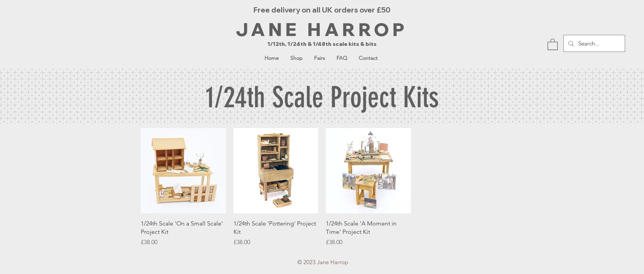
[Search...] (593, 43)
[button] (553, 44)
